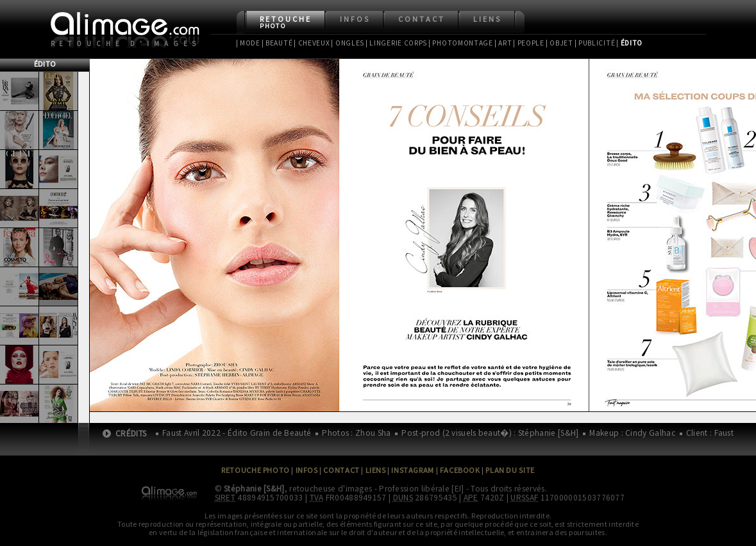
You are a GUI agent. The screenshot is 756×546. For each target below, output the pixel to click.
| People (529, 43)
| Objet (559, 43)
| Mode (248, 43)
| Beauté (277, 43)
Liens (487, 19)
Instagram (412, 470)
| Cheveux (312, 43)
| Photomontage (461, 43)
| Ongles (348, 43)
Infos (355, 19)
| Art (503, 43)
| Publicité (595, 43)
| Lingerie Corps (396, 43)
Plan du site (510, 470)
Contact (422, 19)
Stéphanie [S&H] (254, 489)
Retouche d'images (126, 44)
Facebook (460, 470)
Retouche (286, 22)
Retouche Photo (256, 470)
